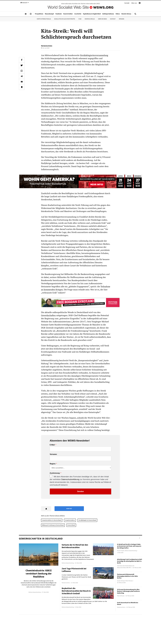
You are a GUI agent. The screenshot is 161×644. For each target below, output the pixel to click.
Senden (80, 491)
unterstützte (60, 334)
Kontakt (127, 3)
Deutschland (71, 525)
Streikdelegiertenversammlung (94, 55)
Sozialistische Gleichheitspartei (65, 19)
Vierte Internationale (44, 19)
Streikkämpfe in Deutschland (87, 520)
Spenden (122, 19)
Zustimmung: (55, 473)
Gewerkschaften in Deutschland (52, 520)
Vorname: (53, 454)
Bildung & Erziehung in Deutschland (53, 525)
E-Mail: (52, 445)
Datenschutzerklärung (70, 479)
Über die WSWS (102, 19)
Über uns (134, 3)
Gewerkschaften (48, 315)
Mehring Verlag (90, 19)
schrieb (80, 418)
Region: (53, 464)
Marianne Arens (47, 46)
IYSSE (80, 19)
